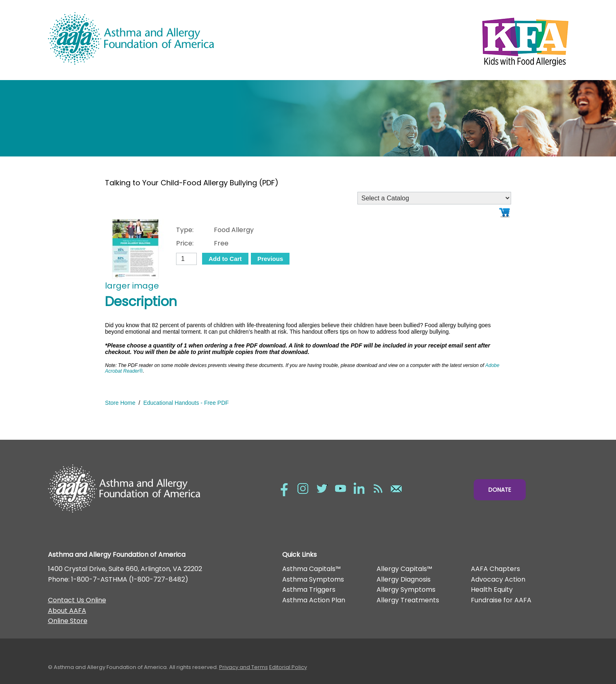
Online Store (68, 621)
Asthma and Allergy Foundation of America (178, 38)
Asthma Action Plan (314, 600)
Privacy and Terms (244, 667)
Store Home (120, 403)
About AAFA (67, 611)
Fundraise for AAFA (501, 600)
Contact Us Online (77, 600)
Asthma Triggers (309, 590)
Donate (500, 490)
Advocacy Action (498, 579)
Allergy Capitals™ (404, 569)
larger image (132, 286)
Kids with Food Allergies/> (438, 40)
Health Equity (492, 590)
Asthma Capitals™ (311, 569)
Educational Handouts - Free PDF (186, 403)
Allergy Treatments (408, 600)
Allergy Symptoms (406, 590)
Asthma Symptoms (313, 579)
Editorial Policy (288, 667)
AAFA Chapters (495, 569)
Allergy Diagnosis (404, 579)
